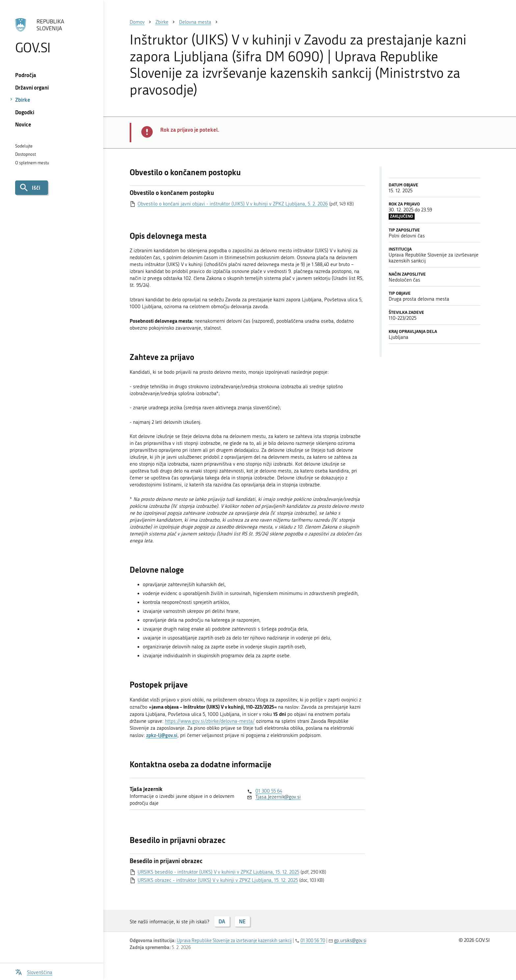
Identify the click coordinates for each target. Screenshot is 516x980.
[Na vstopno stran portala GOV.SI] (52, 36)
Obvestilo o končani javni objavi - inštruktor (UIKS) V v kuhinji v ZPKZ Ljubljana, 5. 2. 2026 (233, 204)
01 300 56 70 (313, 941)
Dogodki (25, 112)
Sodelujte (24, 146)
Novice (23, 124)
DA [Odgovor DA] (222, 921)
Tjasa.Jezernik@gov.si (278, 797)
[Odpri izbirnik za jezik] (34, 972)
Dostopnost (26, 154)
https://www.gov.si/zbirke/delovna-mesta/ (210, 721)
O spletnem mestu (32, 163)
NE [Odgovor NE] (242, 921)
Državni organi (32, 87)
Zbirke (23, 100)
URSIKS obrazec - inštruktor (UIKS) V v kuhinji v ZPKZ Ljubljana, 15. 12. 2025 (218, 880)
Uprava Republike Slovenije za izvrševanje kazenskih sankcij (234, 941)
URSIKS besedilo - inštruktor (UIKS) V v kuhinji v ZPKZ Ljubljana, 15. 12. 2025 (218, 872)
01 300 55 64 (269, 791)
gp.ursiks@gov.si (350, 941)
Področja (26, 75)
